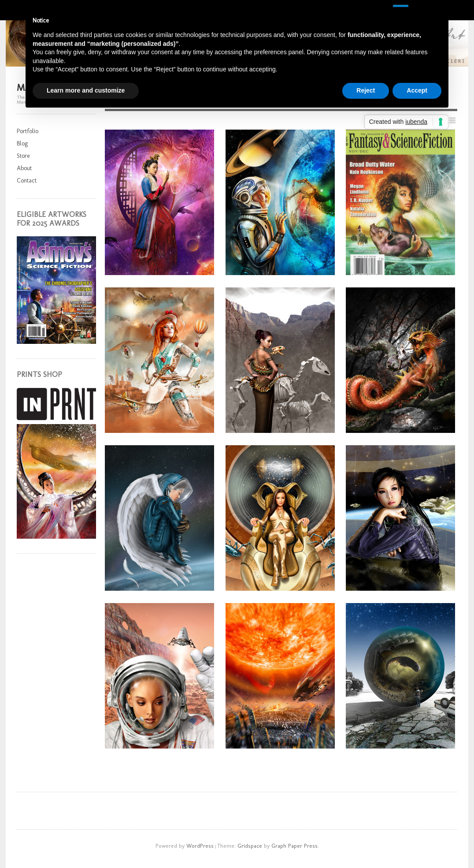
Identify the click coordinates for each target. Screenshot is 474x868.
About (24, 168)
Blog (22, 143)
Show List (452, 120)
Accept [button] (417, 90)
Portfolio (28, 131)
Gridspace (250, 846)
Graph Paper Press (294, 846)
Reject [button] (366, 90)
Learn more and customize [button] (86, 90)
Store (23, 156)
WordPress (200, 846)
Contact (27, 181)
